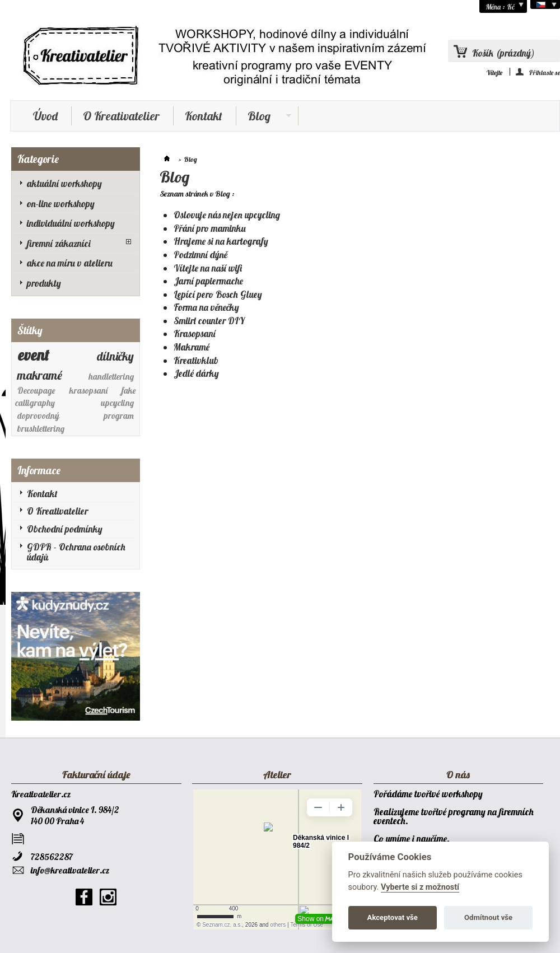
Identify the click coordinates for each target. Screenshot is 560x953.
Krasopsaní (195, 333)
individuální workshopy (71, 223)
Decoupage (36, 391)
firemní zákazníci (59, 243)
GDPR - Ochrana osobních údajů (76, 552)
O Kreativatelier (121, 116)
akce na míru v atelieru (70, 263)
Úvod (45, 116)
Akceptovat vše (393, 917)
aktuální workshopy (64, 183)
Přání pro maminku (210, 228)
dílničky (115, 356)
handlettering (111, 377)
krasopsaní (88, 391)
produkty (44, 283)
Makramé (192, 347)
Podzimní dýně (200, 254)
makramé (40, 375)
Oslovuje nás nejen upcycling (227, 215)
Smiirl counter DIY (209, 321)
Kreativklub (196, 360)
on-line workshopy (61, 204)
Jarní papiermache (208, 281)
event (34, 355)
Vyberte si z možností (420, 887)
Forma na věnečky (206, 307)
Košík (503, 53)
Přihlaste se (545, 72)
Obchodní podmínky (65, 529)
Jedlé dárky (196, 373)
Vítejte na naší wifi (208, 268)
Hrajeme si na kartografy (221, 241)
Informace (39, 470)
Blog (264, 117)
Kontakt (204, 116)
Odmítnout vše (488, 917)
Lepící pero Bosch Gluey (218, 294)
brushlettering (41, 429)
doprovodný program (76, 416)
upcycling (117, 403)
